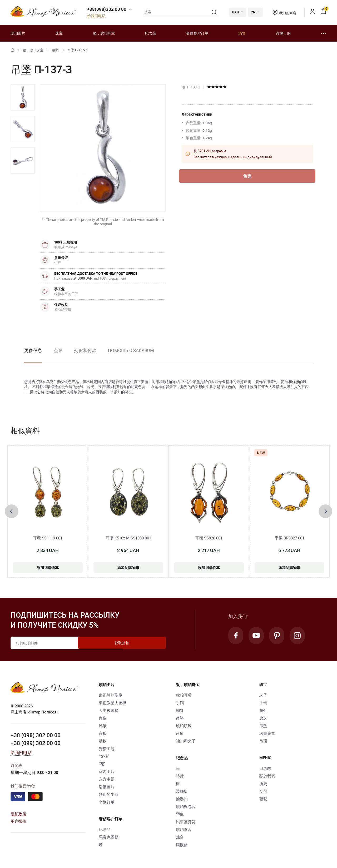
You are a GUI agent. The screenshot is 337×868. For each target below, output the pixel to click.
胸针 (180, 710)
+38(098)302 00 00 (107, 9)
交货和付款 (85, 350)
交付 (263, 791)
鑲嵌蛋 (182, 845)
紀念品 (105, 829)
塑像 (180, 814)
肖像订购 (283, 33)
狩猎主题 (107, 748)
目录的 (265, 768)
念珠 (263, 718)
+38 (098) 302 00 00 (36, 735)
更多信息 (33, 350)
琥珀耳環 (184, 695)
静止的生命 (109, 794)
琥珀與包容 (186, 806)
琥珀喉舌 (184, 829)
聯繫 (263, 799)
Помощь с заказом (131, 350)
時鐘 (180, 776)
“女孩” (104, 756)
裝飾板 (182, 791)
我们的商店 (284, 13)
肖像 (103, 718)
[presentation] (12, 511)
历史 (263, 783)
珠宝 (59, 33)
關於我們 (267, 776)
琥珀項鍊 (184, 726)
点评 (58, 350)
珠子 (263, 695)
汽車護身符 (186, 822)
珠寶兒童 (267, 733)
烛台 (180, 837)
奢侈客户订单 (197, 33)
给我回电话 (96, 16)
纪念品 (151, 33)
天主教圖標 (109, 710)
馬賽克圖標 (109, 837)
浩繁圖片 (107, 787)
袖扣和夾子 (186, 741)
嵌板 (103, 733)
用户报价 (19, 821)
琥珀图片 (18, 33)
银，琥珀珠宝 (104, 33)
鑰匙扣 (182, 799)
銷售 (242, 33)
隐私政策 (19, 814)
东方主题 (107, 779)
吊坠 (55, 50)
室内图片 (107, 771)
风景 (103, 726)
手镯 (180, 703)
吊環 (180, 733)
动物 (103, 741)
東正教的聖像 (111, 695)
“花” (102, 764)
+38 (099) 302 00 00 (36, 742)
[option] (23, 97)
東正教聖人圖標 (113, 703)
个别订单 (107, 802)
